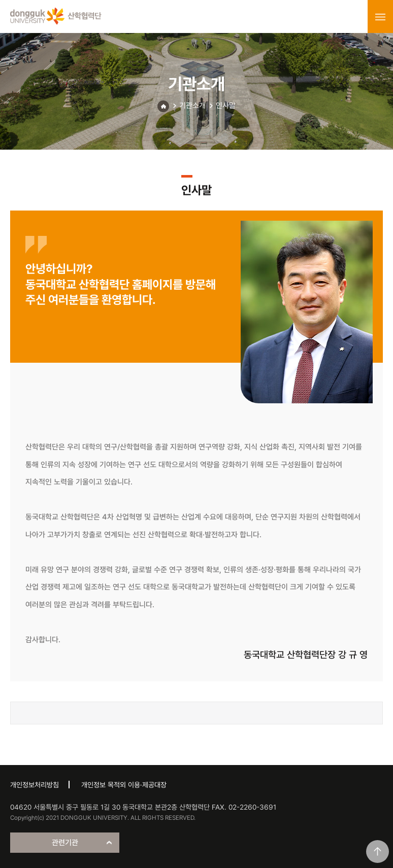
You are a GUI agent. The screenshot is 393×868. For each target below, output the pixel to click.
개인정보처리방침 (35, 785)
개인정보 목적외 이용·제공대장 (124, 785)
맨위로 (378, 852)
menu (380, 17)
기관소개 (192, 106)
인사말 (226, 106)
